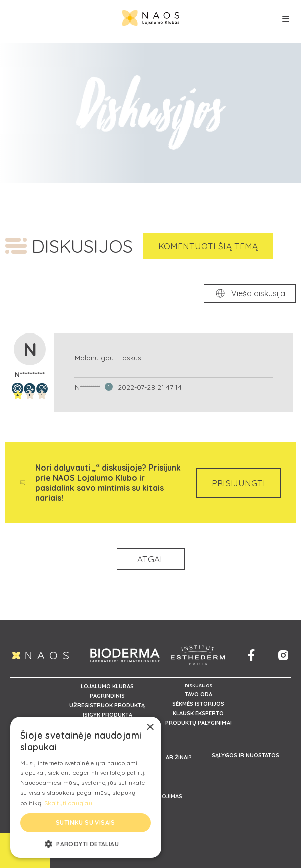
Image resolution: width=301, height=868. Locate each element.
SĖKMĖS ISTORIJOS (198, 704)
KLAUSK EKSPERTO (198, 713)
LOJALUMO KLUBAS (107, 686)
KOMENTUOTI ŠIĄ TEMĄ (208, 246)
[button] (86, 843)
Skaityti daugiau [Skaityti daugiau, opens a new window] (68, 803)
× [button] (150, 728)
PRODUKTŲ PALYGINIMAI (198, 723)
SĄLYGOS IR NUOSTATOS (246, 755)
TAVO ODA (199, 694)
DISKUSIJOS (199, 685)
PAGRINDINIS (107, 696)
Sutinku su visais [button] (86, 822)
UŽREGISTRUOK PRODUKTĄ (107, 705)
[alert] (86, 787)
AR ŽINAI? (179, 757)
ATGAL (151, 559)
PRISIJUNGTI (239, 483)
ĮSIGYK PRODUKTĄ (107, 715)
